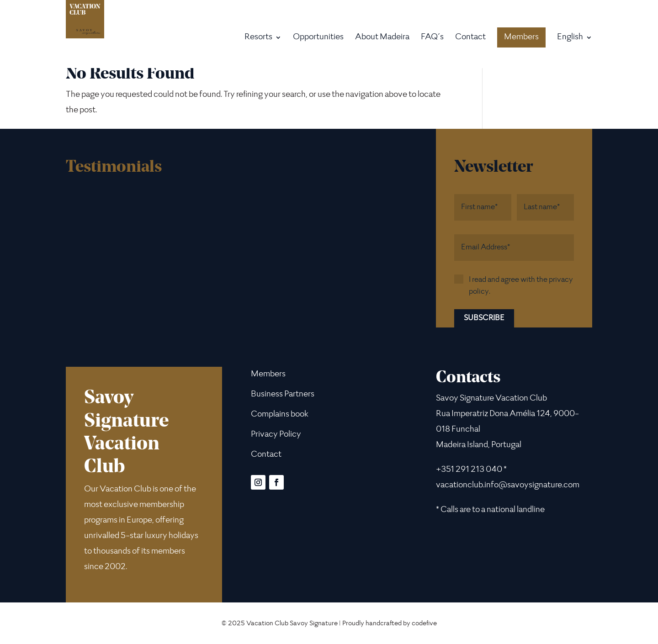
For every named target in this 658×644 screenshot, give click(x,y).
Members (521, 37)
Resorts (258, 38)
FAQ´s (432, 38)
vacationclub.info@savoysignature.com (508, 486)
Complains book (280, 415)
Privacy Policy (276, 435)
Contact (470, 38)
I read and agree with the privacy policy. (521, 286)
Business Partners (283, 395)
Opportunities (318, 38)
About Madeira (382, 38)
